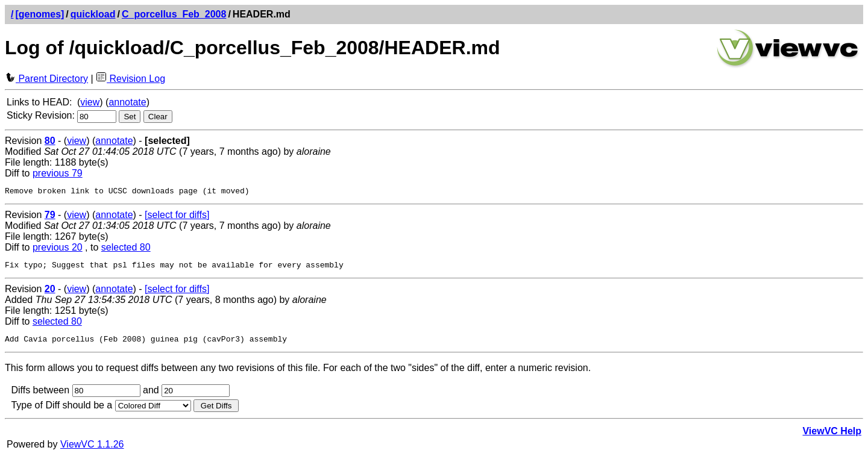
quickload (93, 14)
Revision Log (131, 79)
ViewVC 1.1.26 (92, 450)
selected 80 (126, 249)
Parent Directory (46, 79)
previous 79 (58, 173)
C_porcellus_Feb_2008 (174, 14)
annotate (127, 102)
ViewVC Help (832, 436)
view (90, 102)
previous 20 (58, 249)
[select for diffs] (177, 217)
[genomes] (39, 14)
